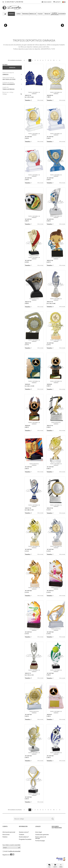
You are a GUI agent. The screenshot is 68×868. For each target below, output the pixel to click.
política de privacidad (15, 851)
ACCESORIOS (62, 14)
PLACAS (40, 14)
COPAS (19, 14)
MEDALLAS (33, 14)
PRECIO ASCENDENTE (12, 84)
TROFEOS (11, 14)
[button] (6, 25)
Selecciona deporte (8, 73)
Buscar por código (8, 92)
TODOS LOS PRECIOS (12, 89)
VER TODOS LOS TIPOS (12, 79)
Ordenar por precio (8, 82)
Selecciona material (8, 78)
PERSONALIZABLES (26, 14)
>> (60, 60)
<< (24, 60)
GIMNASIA (12, 75)
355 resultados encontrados (15, 60)
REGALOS (47, 14)
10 (54, 60)
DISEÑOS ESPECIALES (55, 14)
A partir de (6, 87)
